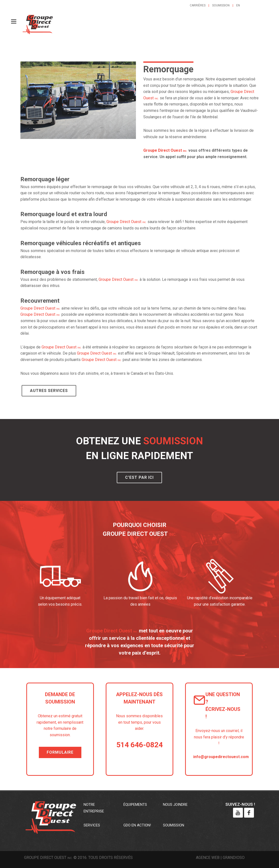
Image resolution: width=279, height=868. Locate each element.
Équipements (135, 805)
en (238, 5)
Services (92, 825)
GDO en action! (137, 825)
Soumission (221, 5)
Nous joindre (175, 805)
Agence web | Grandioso (220, 858)
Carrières (198, 5)
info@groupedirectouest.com (221, 757)
